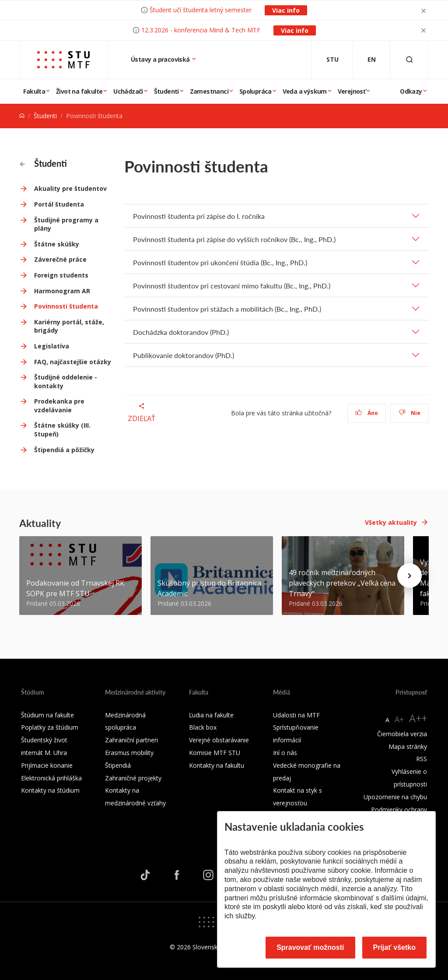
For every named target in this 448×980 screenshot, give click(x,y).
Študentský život (44, 740)
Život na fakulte (79, 91)
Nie (410, 413)
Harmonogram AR (62, 291)
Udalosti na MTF (296, 715)
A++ (418, 718)
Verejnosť (352, 91)
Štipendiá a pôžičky (64, 450)
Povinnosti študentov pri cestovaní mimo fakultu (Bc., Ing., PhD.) (232, 286)
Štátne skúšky (57, 244)
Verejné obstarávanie (219, 740)
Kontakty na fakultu (217, 765)
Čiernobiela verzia (402, 734)
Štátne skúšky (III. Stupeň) (62, 430)
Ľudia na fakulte (211, 715)
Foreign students (61, 275)
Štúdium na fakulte (47, 715)
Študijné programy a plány (66, 224)
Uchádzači (128, 91)
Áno (367, 413)
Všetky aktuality (391, 522)
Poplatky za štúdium (50, 727)
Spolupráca (255, 91)
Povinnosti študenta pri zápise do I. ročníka (199, 216)
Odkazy (411, 91)
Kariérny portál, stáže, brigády (69, 326)
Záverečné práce (60, 259)
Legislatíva (52, 346)
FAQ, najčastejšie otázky (73, 362)
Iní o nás (285, 753)
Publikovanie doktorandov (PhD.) (184, 355)
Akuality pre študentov (70, 188)
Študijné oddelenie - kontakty (66, 381)
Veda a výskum (305, 91)
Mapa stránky (408, 746)
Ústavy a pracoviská (161, 59)
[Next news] (409, 576)
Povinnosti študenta (66, 306)
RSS (422, 759)
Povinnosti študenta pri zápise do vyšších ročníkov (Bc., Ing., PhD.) (234, 239)
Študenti (166, 91)
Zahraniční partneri (131, 740)
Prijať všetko (395, 947)
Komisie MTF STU (215, 753)
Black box (203, 727)
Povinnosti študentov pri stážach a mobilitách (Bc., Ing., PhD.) (227, 309)
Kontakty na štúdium (50, 790)
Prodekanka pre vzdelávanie (59, 406)
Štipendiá (118, 765)
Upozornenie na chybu (395, 797)
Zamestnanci (209, 91)
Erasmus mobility (129, 753)
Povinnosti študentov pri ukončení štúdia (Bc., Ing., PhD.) (220, 262)
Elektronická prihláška (51, 778)
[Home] (22, 116)
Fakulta (34, 91)
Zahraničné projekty (133, 778)
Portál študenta (59, 204)
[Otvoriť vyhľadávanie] (409, 60)
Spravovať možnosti (310, 947)
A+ (399, 719)
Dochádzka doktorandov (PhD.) (181, 332)
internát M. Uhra (44, 753)
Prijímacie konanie (47, 765)
